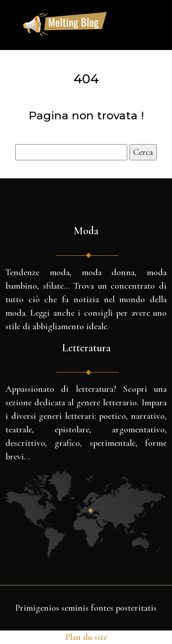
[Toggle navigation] (140, 25)
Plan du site (86, 637)
